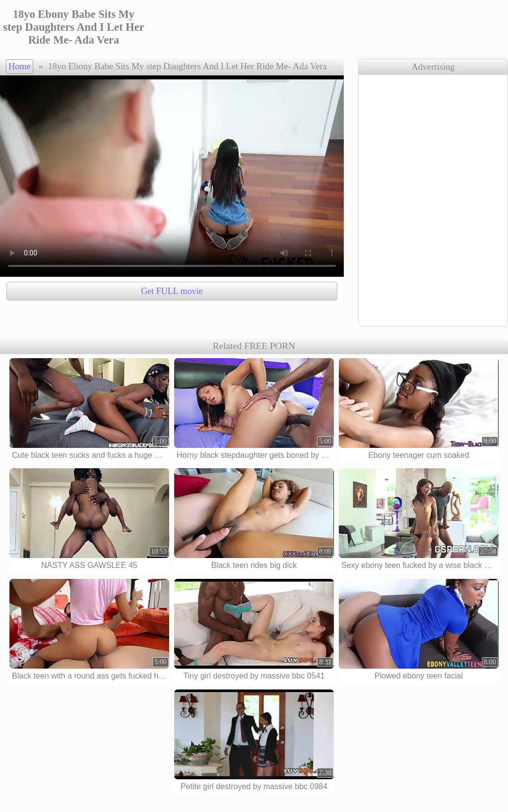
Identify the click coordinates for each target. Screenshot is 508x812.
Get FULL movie (172, 291)
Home (20, 66)
